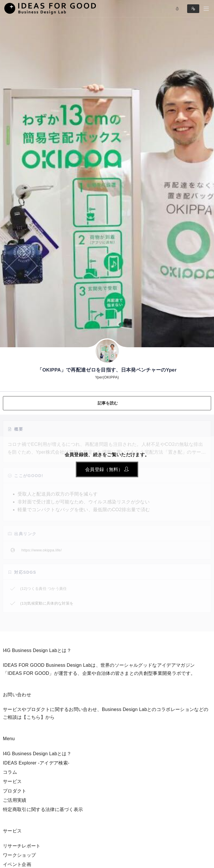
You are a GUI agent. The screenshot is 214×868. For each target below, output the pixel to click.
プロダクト (15, 791)
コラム (10, 772)
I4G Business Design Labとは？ (37, 754)
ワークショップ (19, 855)
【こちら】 (34, 717)
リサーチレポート (22, 846)
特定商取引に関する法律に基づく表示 (43, 809)
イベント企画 (17, 864)
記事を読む (108, 403)
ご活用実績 (15, 800)
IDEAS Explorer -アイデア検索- (36, 763)
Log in (177, 9)
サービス (12, 781)
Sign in (193, 9)
